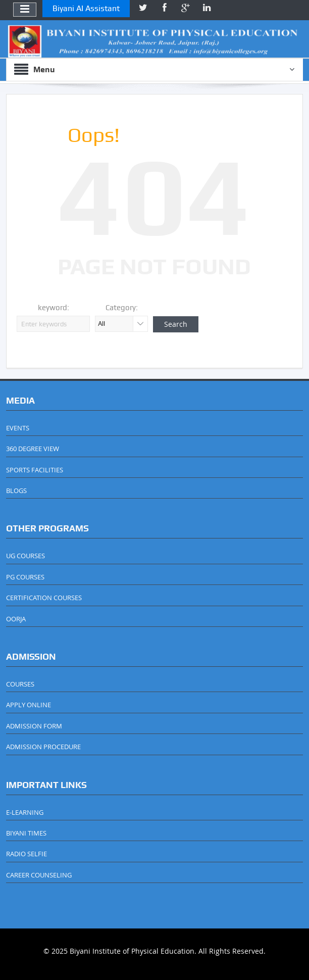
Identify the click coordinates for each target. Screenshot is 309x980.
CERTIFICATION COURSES (44, 598)
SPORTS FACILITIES (35, 470)
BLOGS (16, 491)
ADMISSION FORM (34, 726)
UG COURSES (25, 556)
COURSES (20, 684)
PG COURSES (25, 577)
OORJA (16, 619)
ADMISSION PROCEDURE (43, 747)
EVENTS (18, 428)
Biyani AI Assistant (86, 8)
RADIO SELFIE (27, 854)
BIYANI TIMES (26, 833)
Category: (122, 308)
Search (176, 324)
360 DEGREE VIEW (33, 449)
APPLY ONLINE (29, 705)
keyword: (54, 308)
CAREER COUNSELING (39, 875)
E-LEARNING (25, 812)
